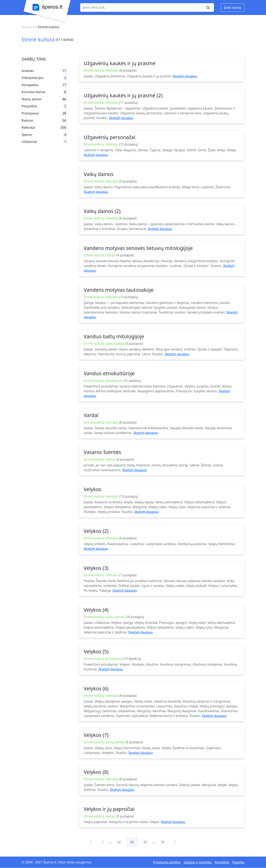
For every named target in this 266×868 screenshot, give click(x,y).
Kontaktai (222, 862)
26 (162, 842)
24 (145, 842)
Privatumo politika (167, 862)
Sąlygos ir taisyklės (198, 862)
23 (132, 842)
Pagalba (238, 862)
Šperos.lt (28, 27)
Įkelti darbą (232, 8)
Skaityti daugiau (185, 76)
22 (119, 842)
